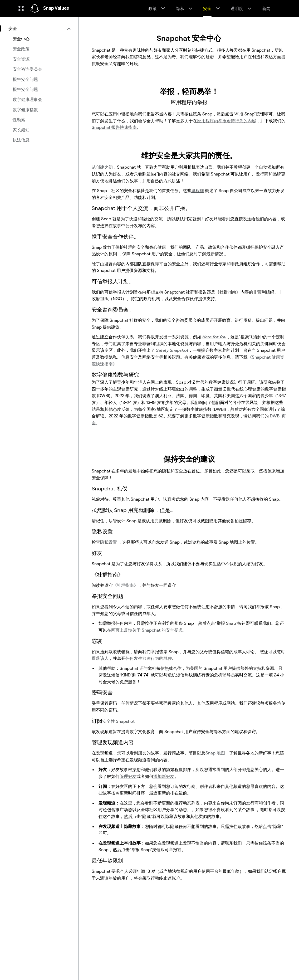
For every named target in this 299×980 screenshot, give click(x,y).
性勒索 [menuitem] (19, 120)
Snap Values (56, 8)
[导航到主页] (35, 8)
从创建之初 (102, 167)
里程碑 (198, 191)
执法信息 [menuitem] (21, 140)
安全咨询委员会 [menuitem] (27, 69)
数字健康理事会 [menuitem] (27, 99)
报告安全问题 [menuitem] (25, 79)
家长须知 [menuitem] (21, 130)
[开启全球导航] (21, 8)
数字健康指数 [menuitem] (25, 110)
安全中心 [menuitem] (21, 39)
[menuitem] (39, 28)
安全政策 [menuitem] (21, 49)
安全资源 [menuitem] (21, 59)
